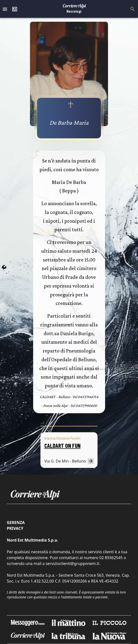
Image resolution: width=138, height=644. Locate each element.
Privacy (15, 528)
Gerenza (16, 523)
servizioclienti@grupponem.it (72, 563)
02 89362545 (111, 558)
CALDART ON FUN (62, 446)
